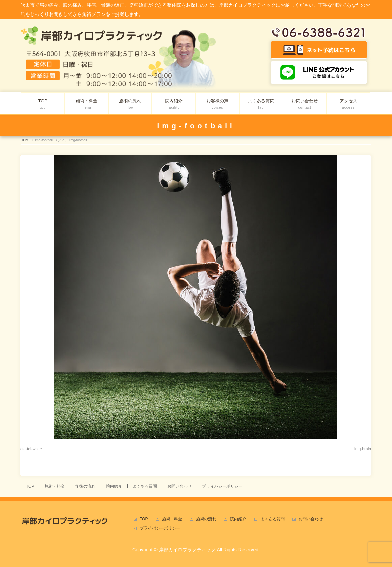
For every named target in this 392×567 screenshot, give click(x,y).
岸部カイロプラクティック (187, 550)
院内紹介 (114, 486)
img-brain (363, 449)
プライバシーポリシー (222, 486)
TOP (30, 486)
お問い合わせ (179, 486)
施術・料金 (55, 486)
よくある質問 (145, 486)
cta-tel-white (31, 449)
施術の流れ (85, 486)
